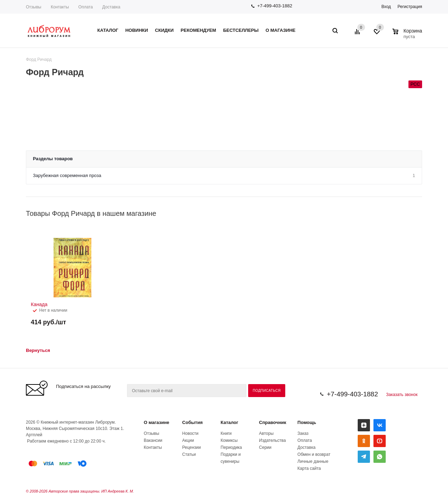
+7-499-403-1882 (275, 6)
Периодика (231, 447)
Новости (190, 433)
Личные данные (313, 461)
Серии (265, 447)
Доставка (111, 7)
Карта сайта (309, 468)
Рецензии (192, 447)
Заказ (303, 433)
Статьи (189, 454)
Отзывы (34, 7)
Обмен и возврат (314, 454)
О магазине (157, 422)
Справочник (273, 422)
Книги (226, 433)
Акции (188, 440)
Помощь (307, 422)
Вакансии (153, 440)
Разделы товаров (53, 159)
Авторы (266, 433)
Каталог (229, 422)
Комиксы (229, 440)
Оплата (86, 7)
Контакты (60, 7)
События (192, 422)
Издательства (272, 440)
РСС (415, 84)
